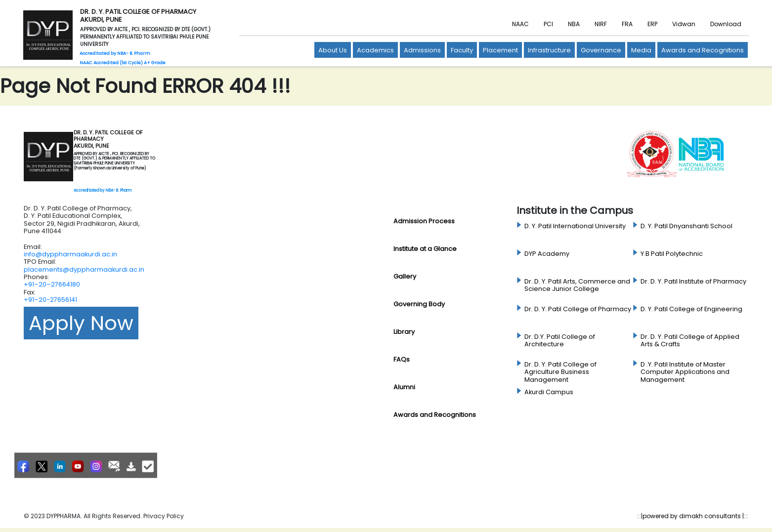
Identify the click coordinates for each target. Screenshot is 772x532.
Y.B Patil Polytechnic (672, 254)
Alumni (404, 387)
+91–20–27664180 (52, 284)
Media (641, 50)
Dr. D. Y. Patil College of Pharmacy (578, 309)
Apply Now (81, 323)
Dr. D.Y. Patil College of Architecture (560, 341)
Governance (601, 50)
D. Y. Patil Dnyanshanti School (686, 226)
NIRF (601, 24)
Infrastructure (549, 50)
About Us (333, 50)
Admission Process (424, 221)
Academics (375, 50)
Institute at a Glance (425, 249)
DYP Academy (547, 254)
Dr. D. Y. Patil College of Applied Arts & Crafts (690, 341)
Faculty (462, 50)
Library (404, 332)
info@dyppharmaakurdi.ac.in (70, 254)
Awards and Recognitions (703, 50)
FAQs (402, 359)
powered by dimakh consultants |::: (695, 516)
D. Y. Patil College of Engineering (691, 309)
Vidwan (684, 24)
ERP (652, 24)
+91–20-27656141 (50, 300)
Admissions (422, 50)
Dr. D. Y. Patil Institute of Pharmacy (693, 282)
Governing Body (419, 304)
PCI (548, 24)
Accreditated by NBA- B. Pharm (103, 190)
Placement (500, 50)
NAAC (520, 24)
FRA (627, 24)
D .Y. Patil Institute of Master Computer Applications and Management (685, 372)
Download (726, 24)
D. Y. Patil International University (575, 226)
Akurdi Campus (549, 392)
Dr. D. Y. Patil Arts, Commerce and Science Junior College (577, 285)
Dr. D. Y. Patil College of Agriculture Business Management (560, 372)
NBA (574, 24)
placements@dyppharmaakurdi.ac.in (84, 269)
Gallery (405, 276)
